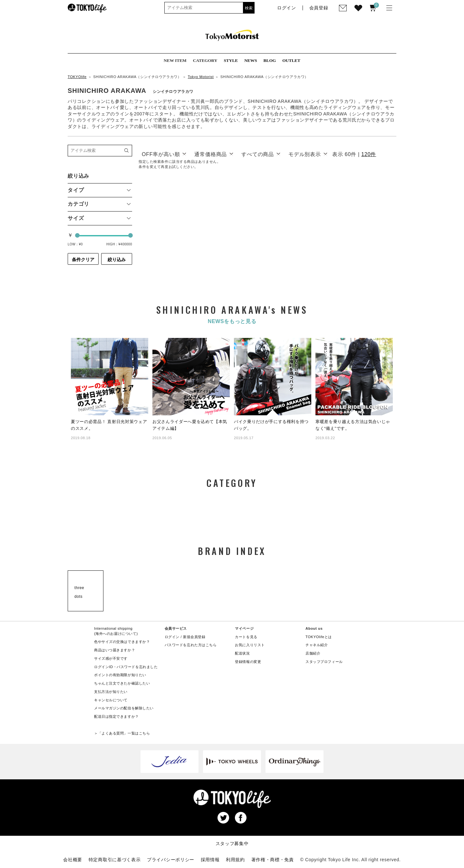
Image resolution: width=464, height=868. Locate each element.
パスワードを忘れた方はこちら (191, 645)
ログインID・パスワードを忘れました (126, 667)
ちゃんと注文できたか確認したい (122, 683)
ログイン (172, 637)
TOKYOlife (77, 77)
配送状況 (242, 653)
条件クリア (83, 260)
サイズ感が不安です (111, 658)
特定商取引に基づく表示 (115, 860)
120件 (369, 154)
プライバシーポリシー (171, 860)
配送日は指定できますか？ (116, 716)
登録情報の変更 (248, 662)
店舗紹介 (313, 653)
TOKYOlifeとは (319, 637)
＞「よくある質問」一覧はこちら (122, 733)
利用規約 (235, 860)
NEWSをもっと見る (232, 321)
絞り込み (117, 260)
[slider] (77, 235)
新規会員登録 (194, 637)
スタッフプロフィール (324, 662)
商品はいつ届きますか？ (115, 650)
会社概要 (73, 860)
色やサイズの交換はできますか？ (122, 642)
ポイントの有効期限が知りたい (120, 675)
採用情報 (210, 860)
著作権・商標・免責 (273, 860)
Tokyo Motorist (201, 77)
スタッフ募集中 (232, 843)
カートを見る (246, 637)
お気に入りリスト (250, 645)
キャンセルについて (111, 700)
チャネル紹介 (317, 645)
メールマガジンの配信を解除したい (124, 708)
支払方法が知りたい (111, 692)
